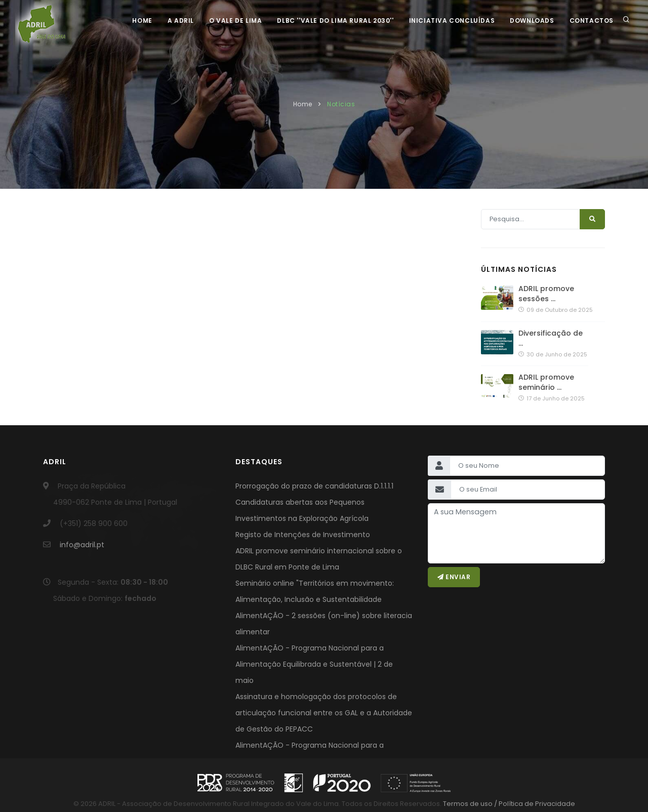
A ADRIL (181, 21)
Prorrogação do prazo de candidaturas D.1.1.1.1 (314, 486)
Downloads (532, 21)
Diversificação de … (551, 338)
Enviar (454, 577)
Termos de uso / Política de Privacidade (508, 804)
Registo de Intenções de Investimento (303, 535)
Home (142, 21)
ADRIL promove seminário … (546, 382)
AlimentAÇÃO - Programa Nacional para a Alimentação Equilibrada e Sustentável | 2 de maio (314, 664)
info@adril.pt (82, 545)
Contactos (592, 21)
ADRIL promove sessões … (546, 294)
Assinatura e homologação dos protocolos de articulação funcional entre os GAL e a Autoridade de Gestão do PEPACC (324, 713)
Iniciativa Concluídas (452, 21)
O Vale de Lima (235, 21)
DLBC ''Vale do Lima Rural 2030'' (335, 21)
